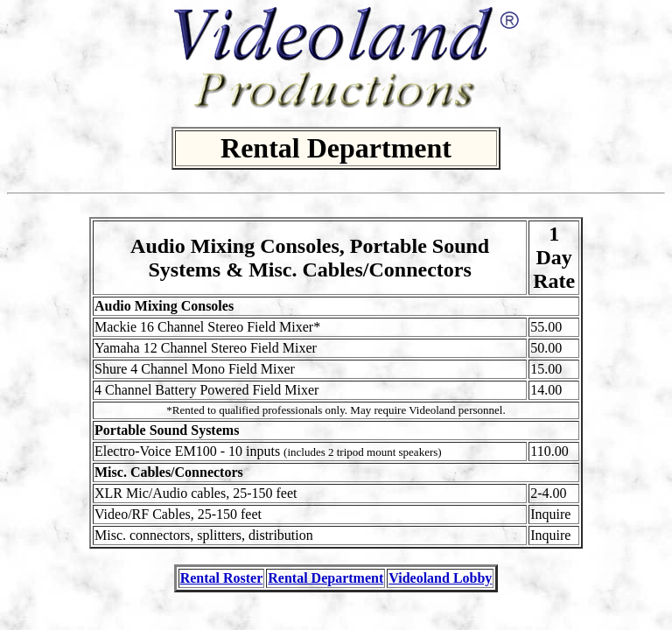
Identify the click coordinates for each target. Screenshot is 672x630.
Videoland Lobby (440, 578)
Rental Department (325, 578)
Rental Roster (222, 578)
